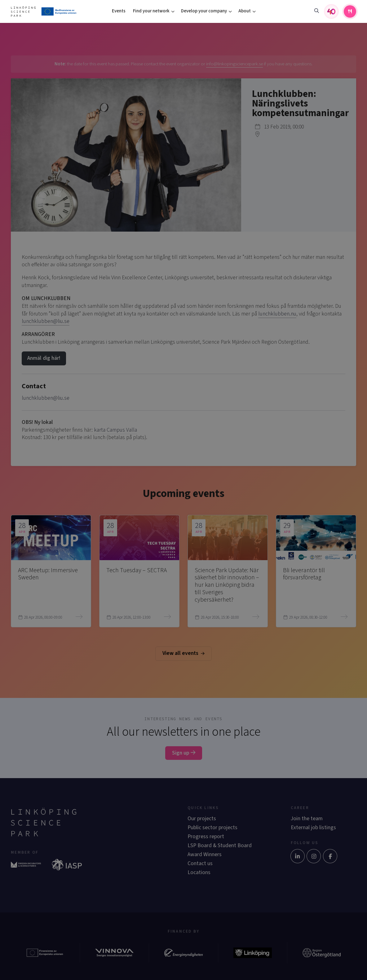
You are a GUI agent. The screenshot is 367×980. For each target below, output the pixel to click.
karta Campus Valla (115, 430)
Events (119, 11)
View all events (183, 653)
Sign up (184, 753)
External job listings (313, 828)
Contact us (200, 863)
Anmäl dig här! (44, 358)
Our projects (202, 819)
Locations (199, 872)
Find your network (151, 11)
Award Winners (205, 854)
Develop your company (204, 11)
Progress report (206, 836)
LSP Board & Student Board (220, 845)
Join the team (307, 819)
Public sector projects (212, 828)
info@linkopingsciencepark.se (234, 64)
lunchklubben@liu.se (46, 321)
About (245, 11)
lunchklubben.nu (277, 314)
